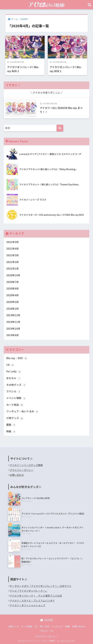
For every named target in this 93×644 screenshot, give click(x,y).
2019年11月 (13, 322)
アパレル (14, 391)
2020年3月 (12, 302)
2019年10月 (13, 329)
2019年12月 (13, 315)
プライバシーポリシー (22, 470)
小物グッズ (15, 418)
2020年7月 (12, 282)
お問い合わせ (17, 475)
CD (10, 365)
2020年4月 (12, 295)
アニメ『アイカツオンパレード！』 (29, 591)
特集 (11, 432)
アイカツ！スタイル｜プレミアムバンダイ (32, 601)
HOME (46, 620)
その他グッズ (16, 385)
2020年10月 (13, 275)
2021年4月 (12, 249)
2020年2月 (12, 309)
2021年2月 (12, 262)
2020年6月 (12, 288)
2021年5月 (12, 242)
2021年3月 (12, 255)
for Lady (14, 371)
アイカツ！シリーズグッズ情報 (26, 465)
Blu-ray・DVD (17, 358)
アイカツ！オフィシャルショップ (27, 605)
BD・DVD (45, 626)
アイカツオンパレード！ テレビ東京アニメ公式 (36, 596)
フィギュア (57, 626)
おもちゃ (14, 378)
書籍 (11, 425)
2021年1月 (12, 269)
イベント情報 (16, 398)
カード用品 (15, 405)
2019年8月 (12, 335)
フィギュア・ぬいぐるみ (22, 411)
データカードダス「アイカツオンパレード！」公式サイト (41, 586)
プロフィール (47, 631)
